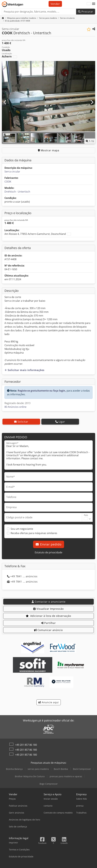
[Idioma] (89, 4)
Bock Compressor (82, 769)
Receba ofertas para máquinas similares (34, 533)
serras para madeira (38, 769)
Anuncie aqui (49, 702)
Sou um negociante (22, 529)
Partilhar (48, 623)
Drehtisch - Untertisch (17, 192)
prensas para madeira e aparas (66, 776)
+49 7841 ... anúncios (22, 576)
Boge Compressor (49, 784)
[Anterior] (5, 102)
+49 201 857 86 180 (26, 745)
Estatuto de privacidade (48, 552)
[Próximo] (92, 102)
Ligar (60, 422)
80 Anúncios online (15, 407)
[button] (94, 4)
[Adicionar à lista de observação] (89, 29)
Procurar (86, 12)
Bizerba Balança (14, 769)
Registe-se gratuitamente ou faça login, (42, 391)
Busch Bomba (61, 769)
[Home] (3, 18)
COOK (8, 182)
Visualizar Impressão (48, 609)
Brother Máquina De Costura (30, 776)
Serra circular (12, 172)
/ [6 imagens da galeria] (90, 141)
